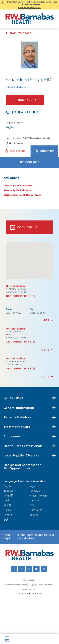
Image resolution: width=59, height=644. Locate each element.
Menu (7, 639)
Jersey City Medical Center (18, 190)
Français (35, 491)
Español (34, 515)
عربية (32, 486)
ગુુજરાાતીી (8, 496)
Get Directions (19, 296)
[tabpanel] (29, 186)
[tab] (30, 320)
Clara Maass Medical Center (18, 186)
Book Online (25, 100)
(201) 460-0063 (22, 112)
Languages (33, 585)
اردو (6, 519)
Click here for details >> (29, 8)
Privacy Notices (29, 580)
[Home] (30, 19)
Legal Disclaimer (46, 585)
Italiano (34, 500)
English (8, 486)
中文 (32, 505)
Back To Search (19, 33)
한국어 (7, 505)
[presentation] (15, 151)
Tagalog (8, 491)
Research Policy (29, 589)
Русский (8, 515)
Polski (7, 510)
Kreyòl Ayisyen (38, 496)
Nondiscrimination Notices (16, 585)
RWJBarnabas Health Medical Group (22, 195)
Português (36, 510)
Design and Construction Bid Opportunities (23, 467)
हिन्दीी (6, 500)
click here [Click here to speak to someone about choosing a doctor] (29, 538)
